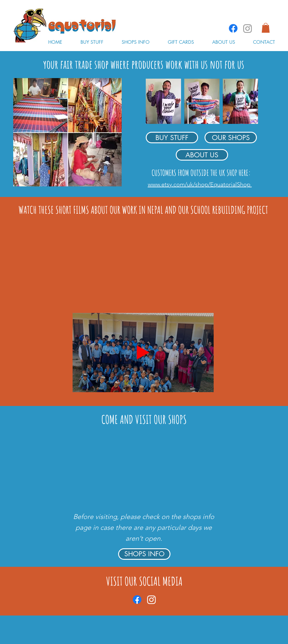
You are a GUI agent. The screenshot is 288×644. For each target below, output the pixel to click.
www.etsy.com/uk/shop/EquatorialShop (200, 184)
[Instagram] (248, 28)
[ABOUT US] (202, 155)
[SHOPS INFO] (144, 554)
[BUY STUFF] (172, 138)
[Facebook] (233, 28)
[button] (266, 28)
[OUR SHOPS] (231, 138)
